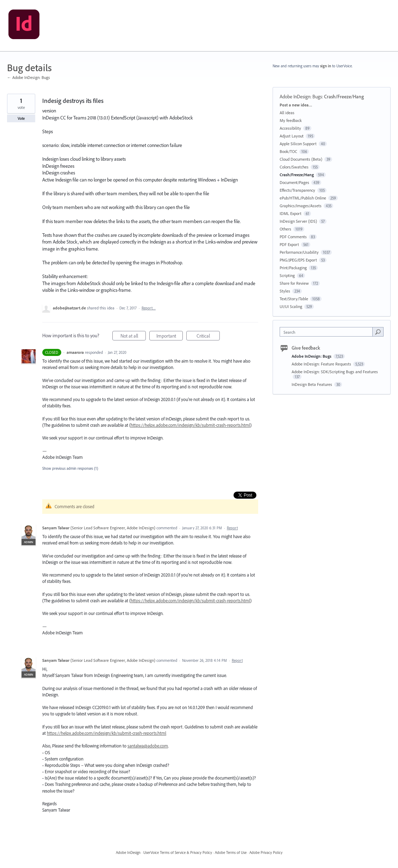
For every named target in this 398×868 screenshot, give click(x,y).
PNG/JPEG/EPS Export (298, 260)
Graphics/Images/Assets (301, 206)
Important (170, 337)
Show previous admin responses (70, 468)
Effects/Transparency (297, 190)
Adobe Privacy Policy (266, 852)
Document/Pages (294, 182)
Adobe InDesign (128, 852)
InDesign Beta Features (312, 384)
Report (232, 528)
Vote (21, 118)
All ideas (287, 113)
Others (285, 229)
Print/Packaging (293, 268)
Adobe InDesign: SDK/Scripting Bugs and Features (335, 372)
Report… (149, 308)
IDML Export (291, 213)
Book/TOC (288, 151)
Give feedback (306, 348)
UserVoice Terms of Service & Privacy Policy (178, 852)
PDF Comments (293, 237)
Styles (285, 291)
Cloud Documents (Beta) (301, 159)
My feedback (291, 120)
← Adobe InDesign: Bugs (29, 77)
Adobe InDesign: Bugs (301, 97)
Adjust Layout (292, 136)
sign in (326, 66)
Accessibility (290, 128)
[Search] (378, 332)
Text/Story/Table (294, 299)
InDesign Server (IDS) (298, 221)
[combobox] (328, 332)
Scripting (287, 275)
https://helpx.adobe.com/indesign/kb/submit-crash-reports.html (190, 425)
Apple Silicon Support (298, 144)
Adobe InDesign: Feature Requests (322, 364)
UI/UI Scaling (291, 306)
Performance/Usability (299, 252)
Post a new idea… (296, 105)
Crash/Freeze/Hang (344, 97)
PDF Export (289, 244)
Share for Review (294, 283)
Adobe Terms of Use (231, 852)
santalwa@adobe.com (148, 746)
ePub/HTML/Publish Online (303, 198)
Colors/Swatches (294, 167)
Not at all (133, 337)
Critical (208, 337)
